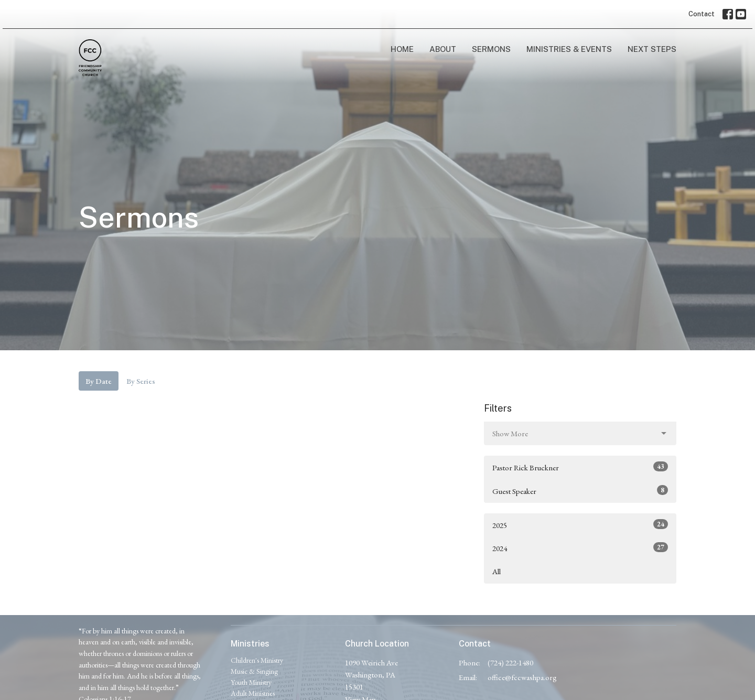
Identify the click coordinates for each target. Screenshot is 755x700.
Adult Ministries (253, 693)
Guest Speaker (580, 491)
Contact (702, 14)
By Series (141, 381)
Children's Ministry (257, 660)
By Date (99, 381)
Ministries (250, 644)
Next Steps (652, 49)
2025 (580, 525)
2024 (580, 548)
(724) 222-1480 (510, 663)
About (443, 49)
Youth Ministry (251, 682)
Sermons (491, 49)
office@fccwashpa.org (522, 677)
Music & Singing (254, 671)
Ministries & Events (569, 49)
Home (402, 49)
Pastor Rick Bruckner (580, 467)
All (497, 571)
